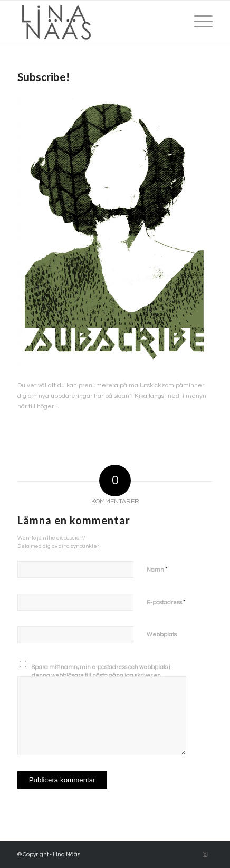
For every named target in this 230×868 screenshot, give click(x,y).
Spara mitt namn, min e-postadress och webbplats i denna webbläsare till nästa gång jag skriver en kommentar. (101, 676)
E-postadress (166, 602)
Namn (157, 570)
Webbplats (162, 635)
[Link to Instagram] (205, 855)
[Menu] (198, 22)
